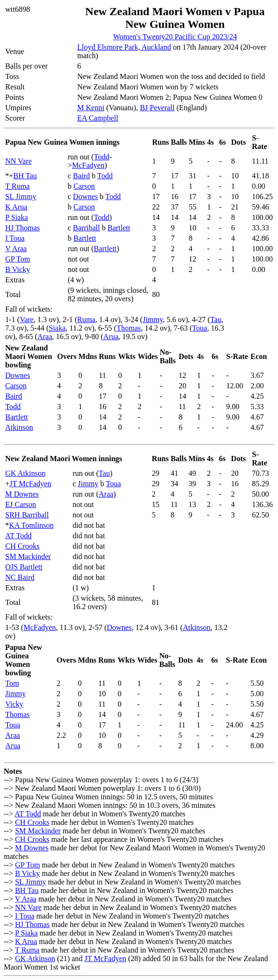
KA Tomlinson (31, 525)
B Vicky (18, 269)
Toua (199, 328)
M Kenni (91, 108)
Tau (216, 319)
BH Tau (25, 176)
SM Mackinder (28, 556)
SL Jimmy (21, 197)
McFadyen (88, 165)
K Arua (16, 207)
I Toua (15, 238)
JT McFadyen (30, 484)
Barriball (86, 228)
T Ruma (18, 186)
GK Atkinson (25, 473)
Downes (85, 197)
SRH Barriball (27, 515)
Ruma (86, 319)
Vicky (14, 704)
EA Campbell (98, 118)
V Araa (16, 249)
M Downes (22, 494)
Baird (81, 176)
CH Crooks (22, 546)
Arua (111, 337)
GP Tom (18, 259)
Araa (45, 337)
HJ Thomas (22, 228)
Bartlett (119, 228)
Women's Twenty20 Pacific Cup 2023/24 (175, 37)
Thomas (129, 328)
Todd (102, 157)
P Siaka (17, 217)
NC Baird (20, 577)
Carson (84, 186)
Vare (27, 319)
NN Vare (18, 161)
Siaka (57, 328)
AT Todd (18, 536)
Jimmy (153, 319)
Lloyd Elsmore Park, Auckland (124, 47)
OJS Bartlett (24, 567)
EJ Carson (21, 504)
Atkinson (19, 427)
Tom (12, 683)
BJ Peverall (157, 108)
